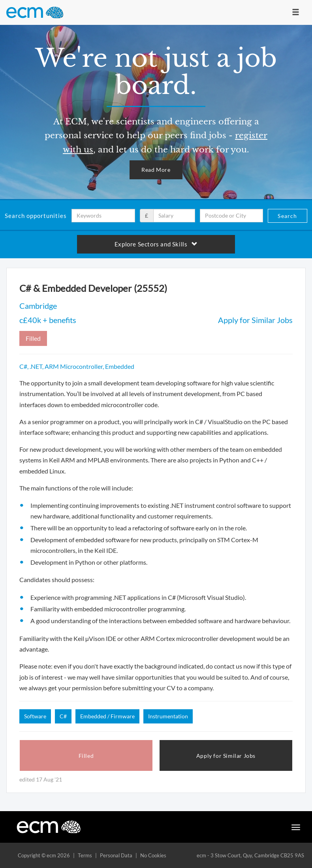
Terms (85, 855)
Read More (156, 170)
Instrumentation (168, 716)
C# (63, 716)
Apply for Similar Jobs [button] (226, 756)
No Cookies (153, 855)
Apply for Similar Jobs (255, 320)
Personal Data (116, 855)
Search (287, 216)
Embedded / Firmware (107, 716)
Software (35, 716)
